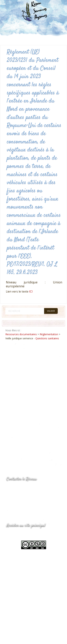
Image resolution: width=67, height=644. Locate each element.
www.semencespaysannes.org (26, 534)
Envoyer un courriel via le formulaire (33, 502)
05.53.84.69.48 (19, 495)
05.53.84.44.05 (19, 488)
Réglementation (49, 334)
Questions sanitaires (47, 338)
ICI (31, 292)
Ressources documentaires (21, 334)
